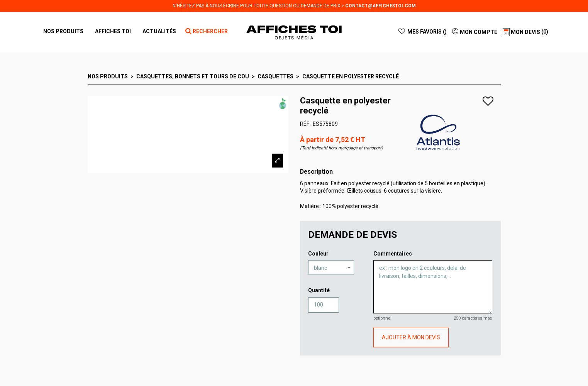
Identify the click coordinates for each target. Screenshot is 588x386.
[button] (113, 31)
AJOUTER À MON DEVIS (411, 337)
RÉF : (306, 124)
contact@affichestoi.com (380, 6)
